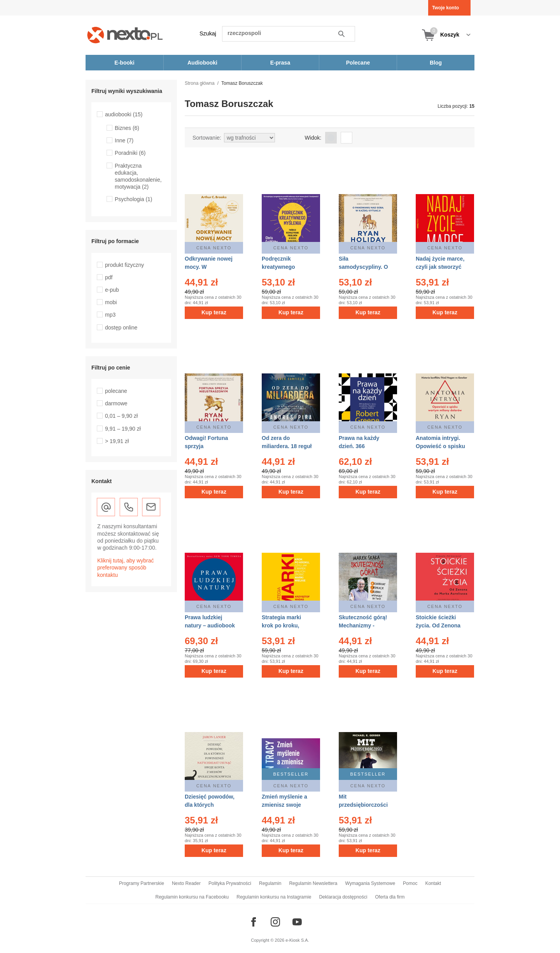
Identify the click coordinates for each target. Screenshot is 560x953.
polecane (116, 391)
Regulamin (270, 883)
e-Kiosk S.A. (297, 940)
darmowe (116, 403)
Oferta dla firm (390, 897)
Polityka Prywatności (230, 883)
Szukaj (208, 33)
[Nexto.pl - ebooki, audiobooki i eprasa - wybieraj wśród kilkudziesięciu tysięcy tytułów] (125, 35)
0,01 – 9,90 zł (121, 416)
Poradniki (130, 153)
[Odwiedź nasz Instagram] (275, 922)
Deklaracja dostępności (343, 897)
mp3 (110, 315)
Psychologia (134, 199)
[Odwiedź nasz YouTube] (297, 922)
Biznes (127, 128)
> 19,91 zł (117, 441)
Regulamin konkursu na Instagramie (274, 897)
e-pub (112, 290)
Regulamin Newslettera (313, 883)
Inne (124, 140)
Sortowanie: (207, 138)
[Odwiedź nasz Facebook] (254, 922)
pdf (109, 277)
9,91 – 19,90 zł (123, 429)
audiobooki (124, 114)
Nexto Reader (186, 883)
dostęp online (121, 328)
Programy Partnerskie (142, 883)
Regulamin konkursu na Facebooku (192, 897)
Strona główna (200, 83)
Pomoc (410, 883)
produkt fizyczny (124, 265)
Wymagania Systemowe (370, 883)
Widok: (313, 138)
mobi (111, 302)
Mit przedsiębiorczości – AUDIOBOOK (363, 805)
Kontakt (433, 883)
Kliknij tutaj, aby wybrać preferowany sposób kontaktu (126, 568)
